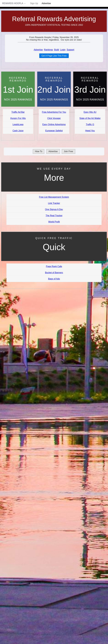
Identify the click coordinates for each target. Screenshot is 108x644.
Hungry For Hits (18, 118)
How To (39, 151)
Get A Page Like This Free (54, 56)
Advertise (46, 3)
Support (70, 50)
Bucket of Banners (54, 273)
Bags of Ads (54, 279)
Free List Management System (54, 197)
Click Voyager (54, 118)
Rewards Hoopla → (14, 3)
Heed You (90, 131)
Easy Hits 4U (90, 112)
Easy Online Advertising (54, 124)
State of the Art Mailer (90, 118)
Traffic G (90, 124)
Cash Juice (18, 131)
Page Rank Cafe (54, 266)
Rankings (49, 50)
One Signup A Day (54, 209)
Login (63, 50)
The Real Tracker (54, 216)
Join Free (68, 151)
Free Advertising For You (54, 112)
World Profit (54, 222)
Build (57, 50)
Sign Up (34, 3)
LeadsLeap (18, 124)
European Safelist (54, 131)
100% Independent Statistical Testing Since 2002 (54, 25)
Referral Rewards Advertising (54, 19)
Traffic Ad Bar (18, 112)
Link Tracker (54, 203)
